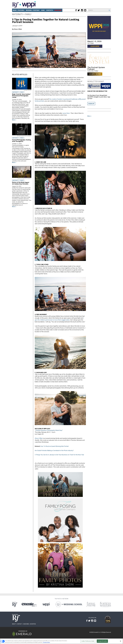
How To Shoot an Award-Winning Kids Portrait (54, 446)
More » (89, 116)
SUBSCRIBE (58, 10)
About (14, 624)
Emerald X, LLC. (97, 632)
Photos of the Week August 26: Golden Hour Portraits (21, 183)
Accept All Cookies (102, 641)
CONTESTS (49, 10)
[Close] (120, 641)
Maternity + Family (22, 14)
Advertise (33, 624)
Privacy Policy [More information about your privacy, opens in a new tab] (46, 642)
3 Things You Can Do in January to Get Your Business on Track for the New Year (59, 455)
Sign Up (91, 104)
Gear (43, 10)
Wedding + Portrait (33, 10)
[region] (61, 641)
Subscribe (26, 624)
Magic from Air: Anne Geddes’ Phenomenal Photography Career (21, 96)
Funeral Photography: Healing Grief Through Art (21, 141)
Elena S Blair (39, 438)
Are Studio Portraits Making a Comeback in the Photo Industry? (54, 450)
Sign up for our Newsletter (97, 91)
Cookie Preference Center (88, 641)
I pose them (66, 113)
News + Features (19, 10)
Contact (19, 624)
